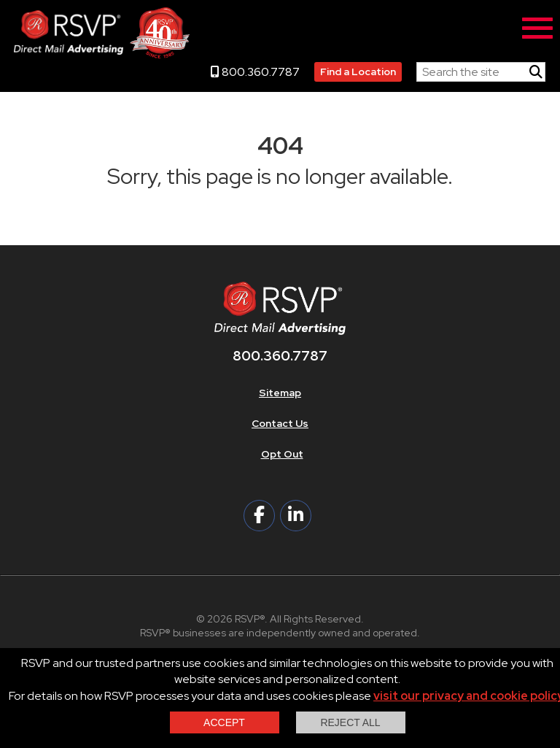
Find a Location (358, 72)
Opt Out (282, 454)
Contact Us (280, 423)
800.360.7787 (255, 72)
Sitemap (280, 393)
